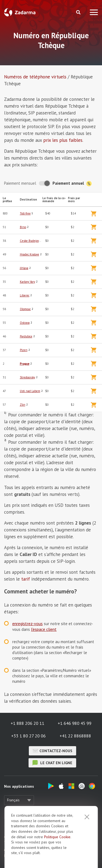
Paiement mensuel (20, 183)
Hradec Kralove (30, 254)
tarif (26, 579)
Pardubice (26, 336)
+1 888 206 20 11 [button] (27, 723)
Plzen (24, 350)
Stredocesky (27, 377)
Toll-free (25, 213)
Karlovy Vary (27, 282)
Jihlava (24, 268)
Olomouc (25, 309)
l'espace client (44, 629)
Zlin (23, 405)
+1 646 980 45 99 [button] (75, 723)
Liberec (25, 295)
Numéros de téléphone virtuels (35, 77)
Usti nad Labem (30, 391)
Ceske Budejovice (31, 241)
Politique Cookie (57, 837)
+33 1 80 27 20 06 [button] (28, 736)
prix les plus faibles (63, 140)
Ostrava (25, 323)
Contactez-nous (52, 751)
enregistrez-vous (27, 623)
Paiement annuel (72, 183)
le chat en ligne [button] (52, 763)
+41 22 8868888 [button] (75, 736)
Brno (23, 227)
